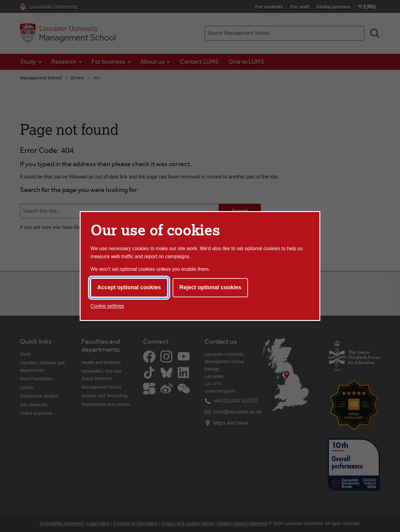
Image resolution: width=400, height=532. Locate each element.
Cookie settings (107, 306)
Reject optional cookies (210, 287)
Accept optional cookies (129, 287)
